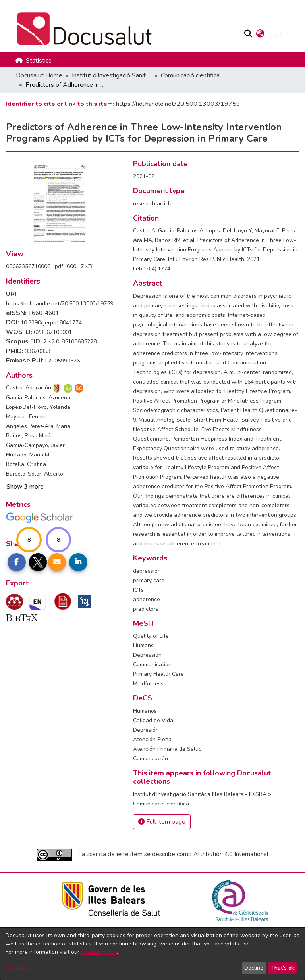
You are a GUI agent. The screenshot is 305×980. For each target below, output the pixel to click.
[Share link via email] (57, 562)
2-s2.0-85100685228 (70, 342)
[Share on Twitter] (38, 562)
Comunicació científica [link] (190, 75)
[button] (248, 34)
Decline (254, 968)
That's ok (282, 968)
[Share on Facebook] (17, 562)
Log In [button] (277, 34)
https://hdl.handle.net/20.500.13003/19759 (178, 104)
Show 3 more (25, 487)
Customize (18, 968)
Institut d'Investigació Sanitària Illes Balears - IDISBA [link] (112, 75)
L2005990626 (63, 361)
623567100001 (53, 332)
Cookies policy (99, 952)
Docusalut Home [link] (39, 75)
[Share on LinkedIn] (78, 562)
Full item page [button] (162, 822)
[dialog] (152, 954)
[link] (50, 266)
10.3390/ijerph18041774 (51, 323)
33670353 (38, 351)
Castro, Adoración (29, 388)
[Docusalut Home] (126, 29)
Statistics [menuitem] (39, 61)
